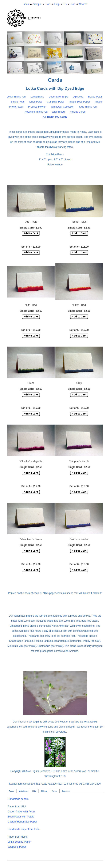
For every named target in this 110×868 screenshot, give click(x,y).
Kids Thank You (88, 107)
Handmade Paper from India (24, 829)
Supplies (66, 791)
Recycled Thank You (36, 112)
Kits (34, 791)
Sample (37, 4)
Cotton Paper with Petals (22, 812)
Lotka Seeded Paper (19, 842)
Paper (11, 791)
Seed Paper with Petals (21, 817)
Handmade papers (18, 799)
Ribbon (44, 791)
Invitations (23, 791)
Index (26, 4)
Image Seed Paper (80, 102)
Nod (73, 4)
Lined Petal (36, 102)
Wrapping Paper (17, 847)
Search (83, 4)
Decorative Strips (59, 97)
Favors (54, 791)
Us (65, 4)
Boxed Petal (95, 97)
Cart (48, 4)
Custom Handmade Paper (22, 822)
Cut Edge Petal (56, 102)
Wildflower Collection (62, 107)
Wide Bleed (58, 112)
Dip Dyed (78, 97)
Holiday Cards (77, 112)
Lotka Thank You (16, 97)
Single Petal (18, 102)
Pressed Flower (37, 107)
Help (57, 4)
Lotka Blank (37, 97)
